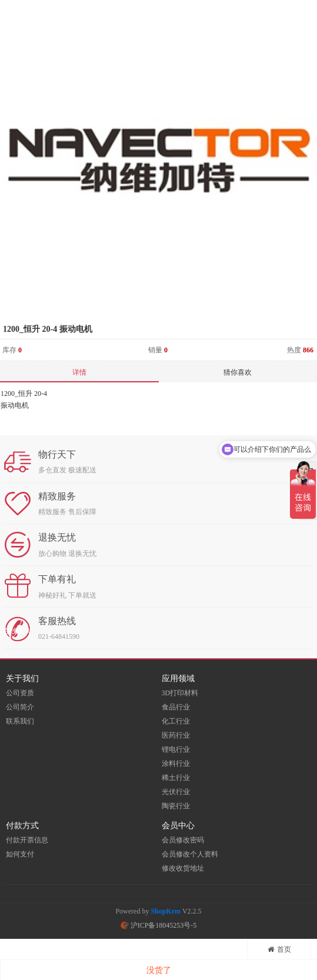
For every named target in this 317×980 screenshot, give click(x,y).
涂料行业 (176, 764)
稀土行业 (176, 778)
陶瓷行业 (176, 806)
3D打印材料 (180, 693)
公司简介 (20, 707)
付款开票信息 (27, 840)
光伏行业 (176, 792)
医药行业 (176, 735)
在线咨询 (17, 631)
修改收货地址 (183, 868)
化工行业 (176, 721)
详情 (79, 372)
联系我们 (20, 721)
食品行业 (176, 707)
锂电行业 (176, 749)
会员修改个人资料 (190, 854)
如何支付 (20, 854)
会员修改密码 (183, 840)
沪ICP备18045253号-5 (159, 925)
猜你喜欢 (238, 372)
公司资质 (20, 693)
